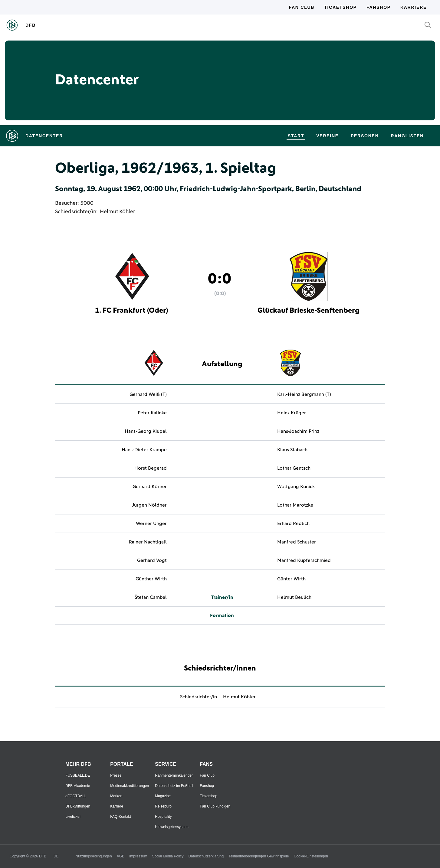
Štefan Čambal (151, 597)
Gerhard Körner (150, 487)
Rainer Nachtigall (148, 542)
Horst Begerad (151, 468)
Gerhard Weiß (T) (148, 394)
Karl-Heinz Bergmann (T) (304, 394)
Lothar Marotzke (295, 505)
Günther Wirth (151, 579)
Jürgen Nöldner (149, 505)
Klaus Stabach (292, 450)
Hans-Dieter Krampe (144, 450)
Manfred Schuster (297, 542)
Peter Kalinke (152, 413)
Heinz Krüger (292, 413)
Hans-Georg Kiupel (146, 431)
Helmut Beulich (294, 597)
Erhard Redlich (293, 524)
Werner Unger (151, 524)
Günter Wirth (291, 579)
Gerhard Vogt (152, 560)
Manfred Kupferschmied (304, 560)
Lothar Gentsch (294, 468)
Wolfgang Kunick (296, 487)
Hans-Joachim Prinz (298, 431)
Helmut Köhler (117, 212)
